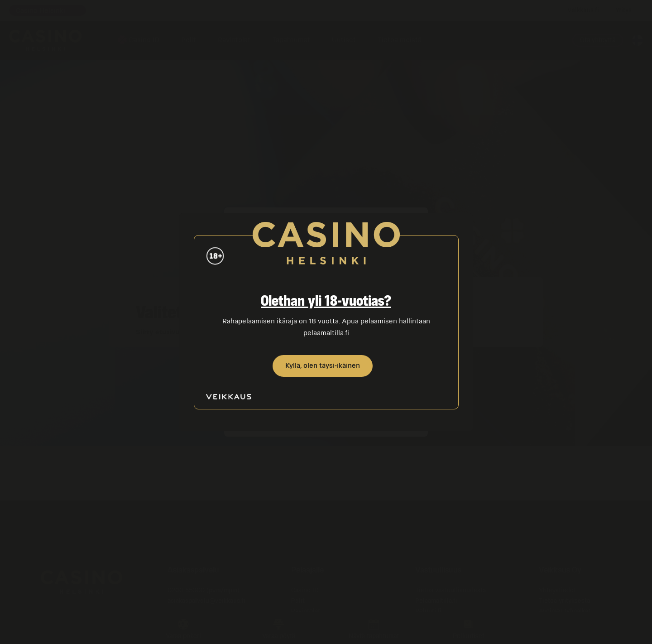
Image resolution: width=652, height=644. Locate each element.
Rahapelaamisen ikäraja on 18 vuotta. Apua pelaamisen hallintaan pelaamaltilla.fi (325, 327)
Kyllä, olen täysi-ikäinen (323, 365)
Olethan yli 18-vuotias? (326, 302)
